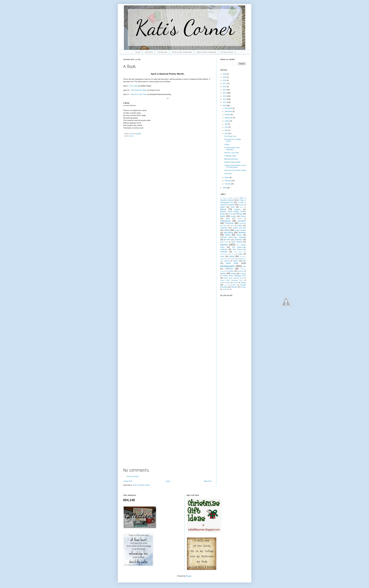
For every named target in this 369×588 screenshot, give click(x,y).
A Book (227, 145)
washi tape (226, 289)
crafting (227, 230)
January (228, 184)
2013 (225, 96)
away (233, 207)
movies (233, 254)
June (227, 127)
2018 (225, 80)
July (226, 124)
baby (242, 207)
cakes (228, 219)
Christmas (229, 223)
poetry (131, 136)
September (229, 118)
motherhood (224, 254)
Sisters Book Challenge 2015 (231, 280)
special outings (225, 283)
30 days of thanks (227, 198)
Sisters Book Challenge (206, 52)
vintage (244, 287)
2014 (225, 93)
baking (223, 209)
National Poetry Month (232, 162)
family (228, 235)
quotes (223, 273)
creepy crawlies (240, 230)
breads (233, 216)
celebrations (226, 221)
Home (138, 52)
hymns (224, 245)
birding (231, 214)
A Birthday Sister (230, 156)
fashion (239, 235)
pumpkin (241, 271)
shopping (243, 274)
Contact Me (162, 52)
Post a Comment (133, 476)
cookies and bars (239, 228)
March (227, 178)
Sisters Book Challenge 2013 (234, 276)
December (229, 108)
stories (243, 283)
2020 (225, 74)
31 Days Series (227, 52)
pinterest (229, 269)
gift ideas (227, 240)
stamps (236, 283)
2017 (225, 83)
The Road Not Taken (139, 90)
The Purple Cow (230, 136)
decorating (229, 233)
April (226, 133)
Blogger (189, 576)
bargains (237, 209)
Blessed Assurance (231, 159)
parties (236, 261)
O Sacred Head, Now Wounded (232, 149)
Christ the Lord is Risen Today (235, 170)
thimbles (233, 285)
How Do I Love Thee (139, 94)
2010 (225, 106)
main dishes (238, 252)
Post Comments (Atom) (141, 485)
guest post (224, 242)
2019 (225, 77)
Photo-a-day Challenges (182, 52)
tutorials (234, 287)
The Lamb (134, 86)
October (228, 115)
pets (244, 261)
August (227, 121)
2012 (225, 99)
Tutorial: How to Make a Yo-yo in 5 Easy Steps (235, 166)
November (229, 111)
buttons (243, 216)
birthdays (239, 214)
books (223, 216)
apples (223, 207)
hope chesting (237, 242)
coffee (240, 226)
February (228, 181)
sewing (233, 274)
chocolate (242, 221)
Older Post (208, 481)
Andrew (241, 205)
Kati (133, 134)
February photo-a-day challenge (233, 237)
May (226, 130)
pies (244, 266)
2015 (225, 90)
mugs (240, 254)
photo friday (232, 263)
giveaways (238, 240)
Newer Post (128, 481)
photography (228, 266)
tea (225, 285)
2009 (225, 188)
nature (232, 256)
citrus (232, 226)
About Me (149, 52)
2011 (225, 102)
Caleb (240, 219)
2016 (225, 87)
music (222, 256)
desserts (242, 233)
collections (224, 228)
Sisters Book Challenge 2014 (234, 278)
